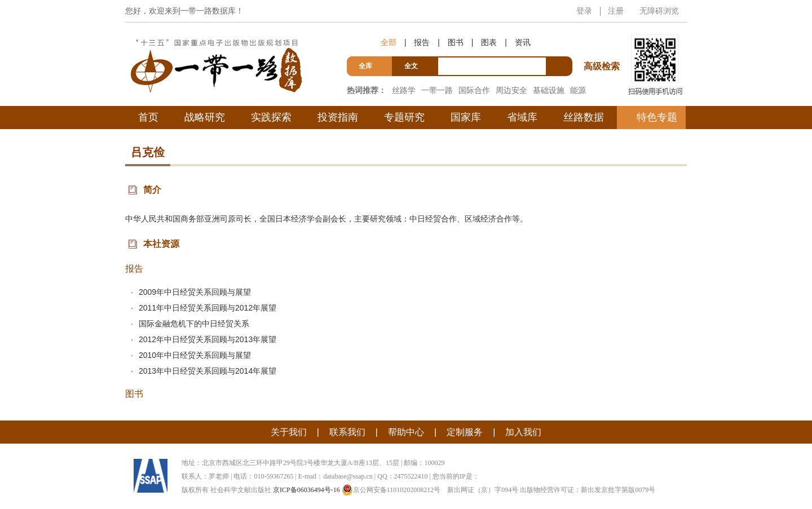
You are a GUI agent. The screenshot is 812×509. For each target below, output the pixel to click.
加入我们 (523, 432)
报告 (422, 42)
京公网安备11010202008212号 (391, 490)
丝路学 (404, 90)
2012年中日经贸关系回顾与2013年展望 (208, 339)
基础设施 (549, 90)
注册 (616, 11)
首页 (148, 117)
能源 (578, 90)
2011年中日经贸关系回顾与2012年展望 (208, 308)
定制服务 (465, 432)
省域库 (522, 117)
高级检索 (603, 45)
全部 (389, 42)
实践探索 (271, 117)
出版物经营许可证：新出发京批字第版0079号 (588, 490)
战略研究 (205, 117)
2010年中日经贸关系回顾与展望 (195, 355)
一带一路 (437, 90)
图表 (489, 42)
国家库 (466, 117)
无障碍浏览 (659, 11)
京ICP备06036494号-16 (306, 490)
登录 (584, 11)
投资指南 (338, 117)
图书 (456, 42)
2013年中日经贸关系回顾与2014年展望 (208, 371)
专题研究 (404, 117)
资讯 (523, 42)
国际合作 (474, 90)
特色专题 (657, 117)
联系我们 (347, 432)
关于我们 (289, 432)
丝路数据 (584, 117)
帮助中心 (406, 432)
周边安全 (511, 90)
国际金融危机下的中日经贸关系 (194, 324)
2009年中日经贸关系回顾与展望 (195, 292)
